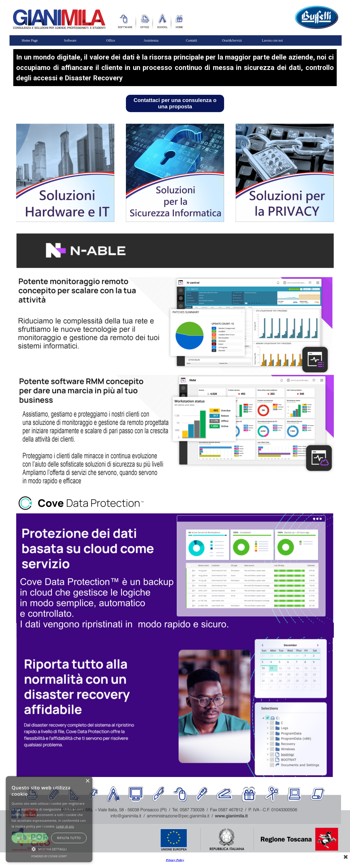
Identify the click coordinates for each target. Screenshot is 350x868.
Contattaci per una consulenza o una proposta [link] (175, 103)
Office (111, 40)
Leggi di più (65, 826)
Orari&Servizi (232, 40)
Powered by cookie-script (49, 856)
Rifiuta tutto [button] (69, 838)
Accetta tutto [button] (30, 838)
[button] (49, 848)
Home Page (30, 40)
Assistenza (151, 40)
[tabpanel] (175, 68)
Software (70, 40)
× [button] (87, 781)
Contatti (192, 40)
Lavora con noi (272, 40)
